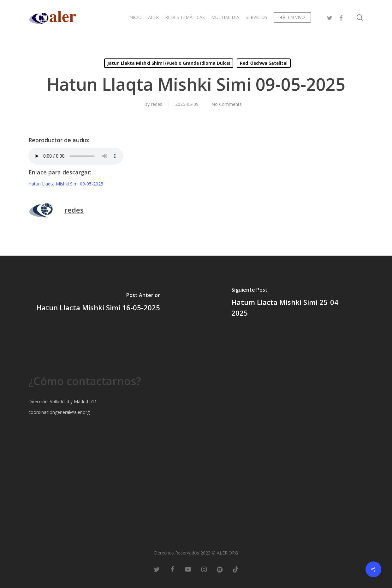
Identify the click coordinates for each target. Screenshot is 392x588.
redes (157, 104)
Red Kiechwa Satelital (264, 63)
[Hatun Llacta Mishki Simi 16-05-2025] (98, 303)
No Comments (227, 104)
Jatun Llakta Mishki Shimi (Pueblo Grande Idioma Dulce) (169, 63)
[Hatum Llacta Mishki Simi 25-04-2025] (294, 303)
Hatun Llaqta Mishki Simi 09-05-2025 (66, 184)
